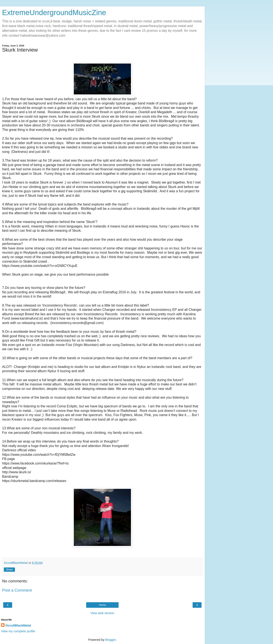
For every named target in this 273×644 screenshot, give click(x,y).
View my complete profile (18, 631)
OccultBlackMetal (18, 625)
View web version (102, 613)
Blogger (111, 640)
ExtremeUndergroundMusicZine (54, 13)
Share (9, 570)
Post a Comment (17, 590)
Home (102, 605)
